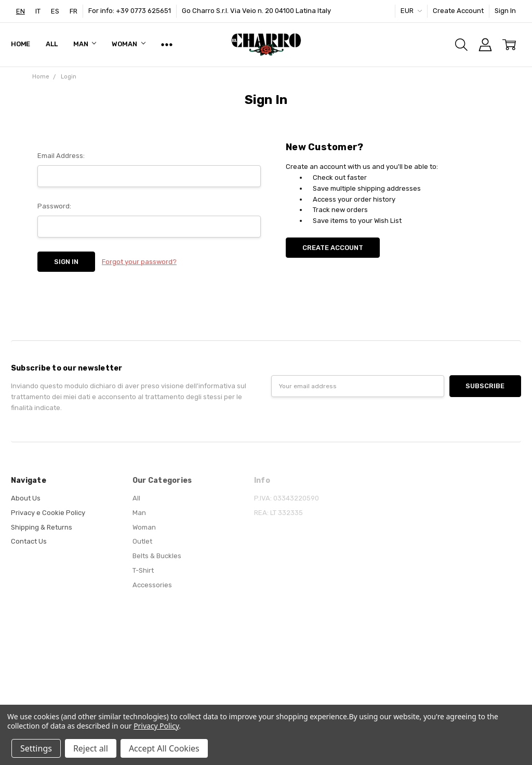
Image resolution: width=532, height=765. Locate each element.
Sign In (505, 11)
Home (21, 44)
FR (74, 11)
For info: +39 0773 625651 (130, 11)
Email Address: (61, 156)
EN (21, 11)
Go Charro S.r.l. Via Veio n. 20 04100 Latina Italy (256, 11)
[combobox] (21, 11)
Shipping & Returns (42, 527)
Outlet (142, 541)
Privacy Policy (156, 726)
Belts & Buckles (157, 556)
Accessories (152, 585)
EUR (411, 11)
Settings (36, 748)
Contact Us (29, 541)
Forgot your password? (139, 262)
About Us (26, 498)
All (52, 44)
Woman (128, 44)
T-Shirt (143, 570)
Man (85, 44)
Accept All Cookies (164, 748)
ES (55, 11)
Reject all (91, 748)
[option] (38, 11)
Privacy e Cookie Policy (48, 513)
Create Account (458, 11)
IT (38, 11)
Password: (54, 206)
